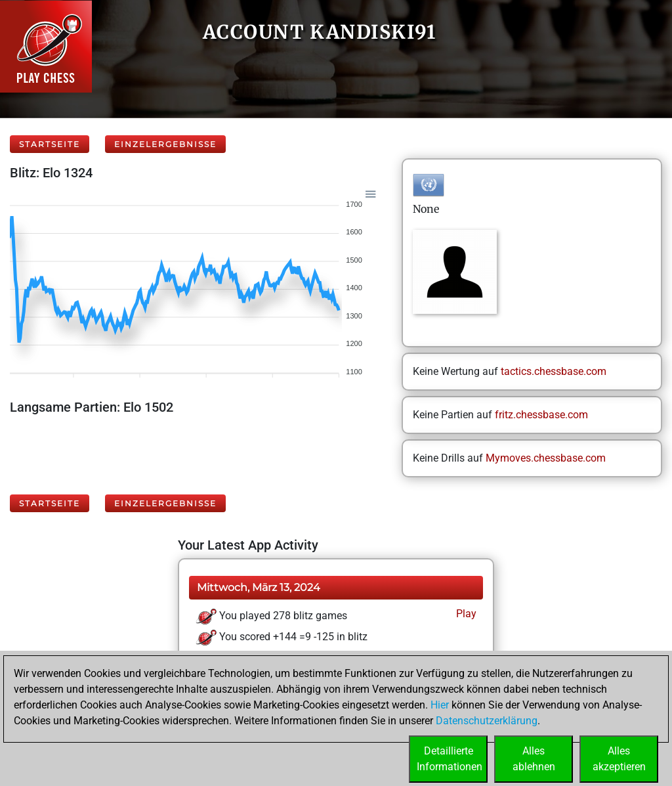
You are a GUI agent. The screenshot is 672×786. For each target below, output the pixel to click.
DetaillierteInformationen (450, 759)
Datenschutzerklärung (487, 721)
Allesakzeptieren (619, 759)
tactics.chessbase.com (554, 371)
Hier (440, 705)
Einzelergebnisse (165, 144)
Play (465, 614)
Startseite (50, 144)
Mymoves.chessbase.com (546, 458)
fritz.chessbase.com (541, 415)
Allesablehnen (534, 759)
